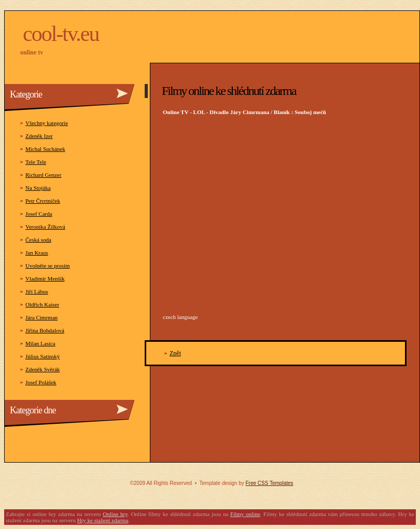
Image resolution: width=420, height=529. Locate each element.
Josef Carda (39, 214)
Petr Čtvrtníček (43, 201)
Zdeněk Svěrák (43, 369)
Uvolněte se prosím (48, 266)
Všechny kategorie (47, 123)
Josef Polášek (41, 382)
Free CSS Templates (269, 483)
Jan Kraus (37, 253)
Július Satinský (43, 356)
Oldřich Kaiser (42, 304)
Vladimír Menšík (45, 279)
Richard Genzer (43, 175)
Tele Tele (36, 162)
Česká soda (38, 240)
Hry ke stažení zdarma (103, 520)
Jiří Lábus (37, 291)
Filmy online (245, 514)
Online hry (115, 514)
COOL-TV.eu (61, 34)
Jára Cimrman (41, 317)
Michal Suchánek (45, 149)
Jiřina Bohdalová (45, 330)
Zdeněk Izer (39, 136)
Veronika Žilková (45, 227)
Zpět (175, 353)
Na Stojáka (38, 188)
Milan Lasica (40, 343)
